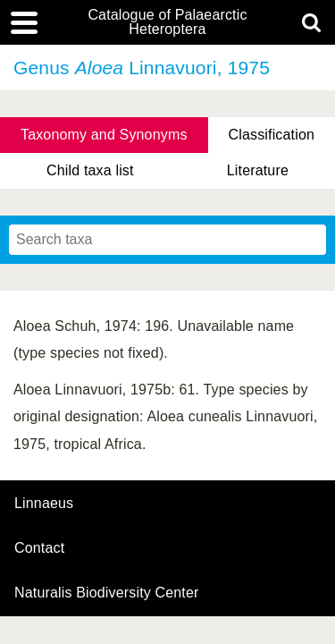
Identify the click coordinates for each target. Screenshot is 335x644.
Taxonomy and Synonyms (104, 135)
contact (39, 548)
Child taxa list (90, 170)
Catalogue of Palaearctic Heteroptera (167, 22)
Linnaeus (44, 504)
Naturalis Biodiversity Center (107, 593)
